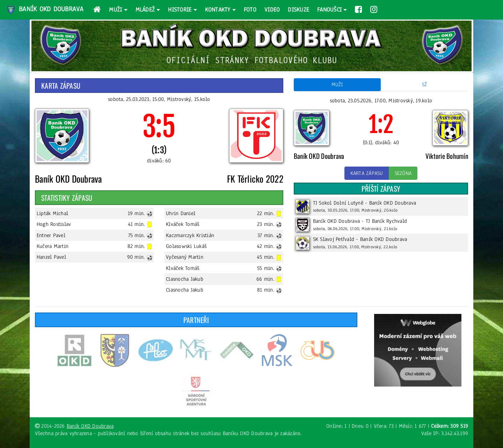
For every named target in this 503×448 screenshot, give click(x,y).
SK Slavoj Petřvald (334, 239)
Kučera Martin (53, 246)
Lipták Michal (52, 213)
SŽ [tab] (425, 85)
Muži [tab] (337, 85)
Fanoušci (329, 10)
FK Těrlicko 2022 (255, 178)
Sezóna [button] (403, 173)
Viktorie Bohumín (447, 156)
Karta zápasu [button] (367, 173)
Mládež (145, 10)
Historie (180, 10)
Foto (250, 10)
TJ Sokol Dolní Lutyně (338, 203)
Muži (115, 10)
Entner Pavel (51, 235)
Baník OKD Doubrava (45, 10)
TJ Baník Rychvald (386, 221)
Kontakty (218, 10)
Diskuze (298, 10)
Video (272, 10)
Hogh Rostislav (54, 224)
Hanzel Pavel (51, 257)
